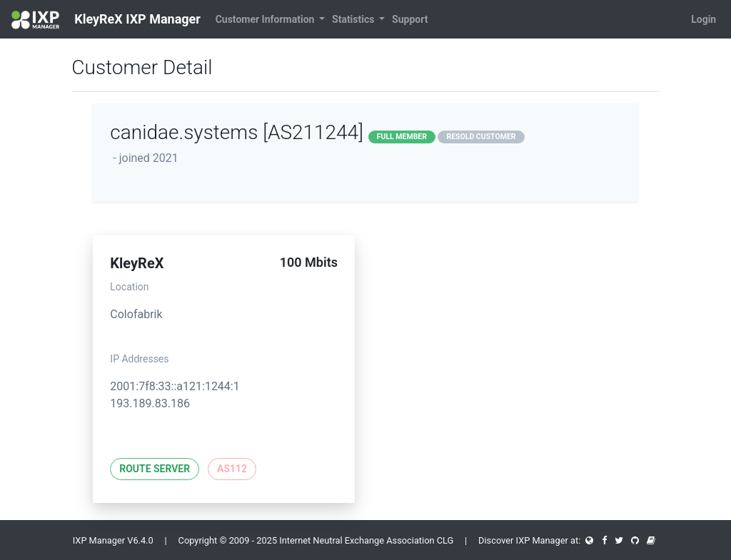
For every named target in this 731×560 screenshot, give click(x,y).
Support (410, 19)
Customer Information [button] (266, 19)
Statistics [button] (354, 19)
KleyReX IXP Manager (106, 20)
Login (704, 19)
